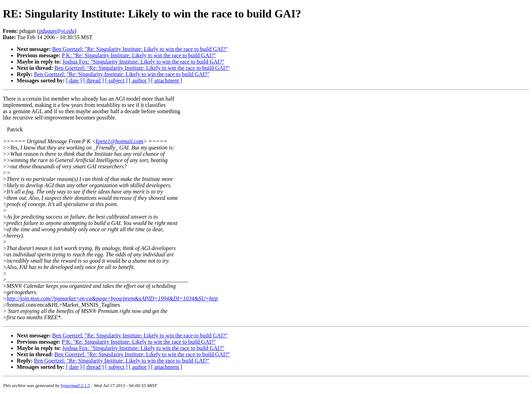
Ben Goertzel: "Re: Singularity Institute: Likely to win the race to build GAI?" (140, 49)
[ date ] (74, 81)
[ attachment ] (167, 81)
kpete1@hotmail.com (120, 141)
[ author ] (139, 81)
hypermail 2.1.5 (76, 385)
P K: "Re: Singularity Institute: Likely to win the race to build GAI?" (139, 55)
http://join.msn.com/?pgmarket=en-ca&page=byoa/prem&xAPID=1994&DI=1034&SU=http (112, 298)
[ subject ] (116, 81)
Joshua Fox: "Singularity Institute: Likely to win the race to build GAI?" (143, 62)
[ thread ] (94, 81)
